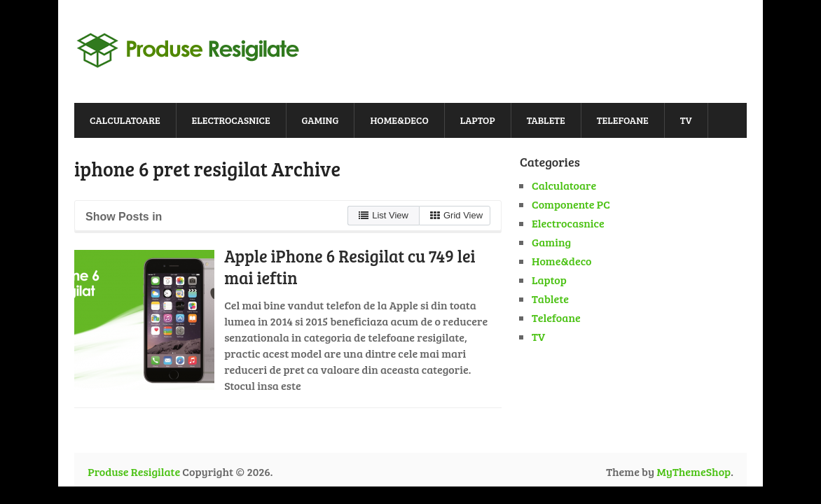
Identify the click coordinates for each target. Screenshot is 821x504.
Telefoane (623, 120)
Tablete (546, 120)
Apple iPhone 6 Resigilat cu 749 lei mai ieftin (350, 267)
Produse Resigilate (134, 471)
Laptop (478, 120)
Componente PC (571, 204)
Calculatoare (125, 120)
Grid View (456, 215)
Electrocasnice (231, 120)
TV (686, 120)
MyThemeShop (694, 471)
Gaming (320, 120)
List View (384, 215)
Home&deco (399, 120)
